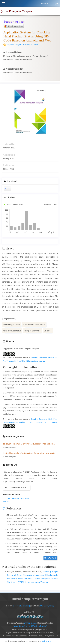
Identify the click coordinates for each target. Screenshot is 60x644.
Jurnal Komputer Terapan (17, 11)
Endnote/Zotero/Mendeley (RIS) (16, 498)
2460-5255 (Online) (22, 606)
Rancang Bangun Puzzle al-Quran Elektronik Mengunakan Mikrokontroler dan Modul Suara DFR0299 (33, 575)
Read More (50, 558)
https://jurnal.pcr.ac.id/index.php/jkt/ (30, 626)
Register (45, 3)
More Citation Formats (17, 488)
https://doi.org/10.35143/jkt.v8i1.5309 (23, 45)
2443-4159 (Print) (46, 606)
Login (55, 3)
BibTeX (6, 502)
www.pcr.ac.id (30, 623)
